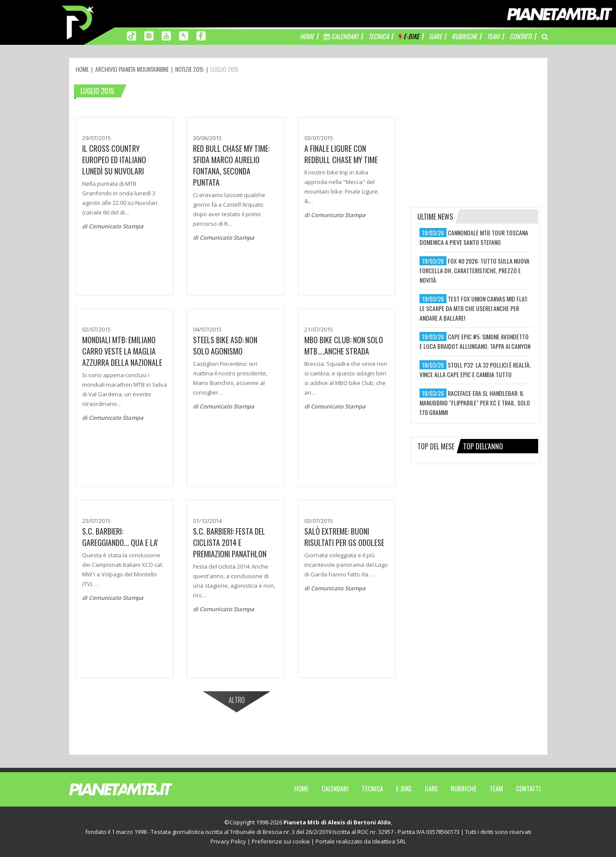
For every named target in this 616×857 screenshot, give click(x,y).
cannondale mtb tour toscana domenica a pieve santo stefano (474, 237)
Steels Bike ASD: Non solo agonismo (225, 345)
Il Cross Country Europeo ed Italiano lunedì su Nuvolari (114, 160)
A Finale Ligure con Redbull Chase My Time (341, 154)
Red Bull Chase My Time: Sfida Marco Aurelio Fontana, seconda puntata (231, 165)
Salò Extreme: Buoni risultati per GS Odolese (344, 537)
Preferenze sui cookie (281, 841)
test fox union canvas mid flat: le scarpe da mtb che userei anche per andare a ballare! (474, 308)
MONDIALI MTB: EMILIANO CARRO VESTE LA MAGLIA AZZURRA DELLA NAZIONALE (122, 351)
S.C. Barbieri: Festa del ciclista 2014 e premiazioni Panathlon (230, 542)
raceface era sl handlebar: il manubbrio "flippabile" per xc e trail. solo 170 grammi (475, 403)
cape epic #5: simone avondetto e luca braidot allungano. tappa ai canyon (475, 341)
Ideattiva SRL (389, 841)
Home (301, 788)
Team (496, 788)
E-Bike (404, 788)
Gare (431, 788)
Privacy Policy (228, 841)
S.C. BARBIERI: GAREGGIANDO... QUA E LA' (120, 537)
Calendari (335, 788)
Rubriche (464, 788)
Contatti (528, 788)
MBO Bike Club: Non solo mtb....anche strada (344, 345)
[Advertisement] (476, 137)
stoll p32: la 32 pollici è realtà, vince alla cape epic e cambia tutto (475, 370)
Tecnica (372, 788)
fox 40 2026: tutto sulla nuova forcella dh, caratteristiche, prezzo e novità (474, 270)
